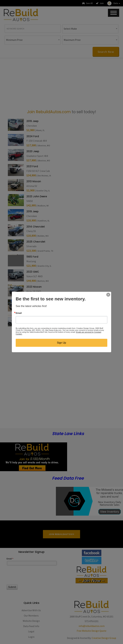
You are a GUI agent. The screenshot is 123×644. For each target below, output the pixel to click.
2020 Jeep (33, 151)
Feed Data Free (68, 478)
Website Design (31, 621)
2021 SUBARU (34, 317)
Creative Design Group (104, 638)
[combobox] (90, 29)
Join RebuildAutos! (61, 534)
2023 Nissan (34, 287)
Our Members (31, 616)
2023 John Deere (37, 196)
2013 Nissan (34, 181)
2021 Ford (32, 166)
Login (31, 637)
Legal (31, 631)
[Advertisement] (61, 83)
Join (100, 3)
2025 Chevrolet (36, 242)
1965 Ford (32, 257)
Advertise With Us (31, 610)
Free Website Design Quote (92, 631)
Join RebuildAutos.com (49, 112)
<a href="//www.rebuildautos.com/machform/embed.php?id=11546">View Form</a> (31, 577)
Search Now (106, 52)
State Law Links (68, 434)
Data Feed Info (31, 626)
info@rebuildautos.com (92, 626)
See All (87, 3)
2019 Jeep (32, 121)
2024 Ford (33, 136)
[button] (114, 3)
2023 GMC (33, 272)
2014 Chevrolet (36, 227)
